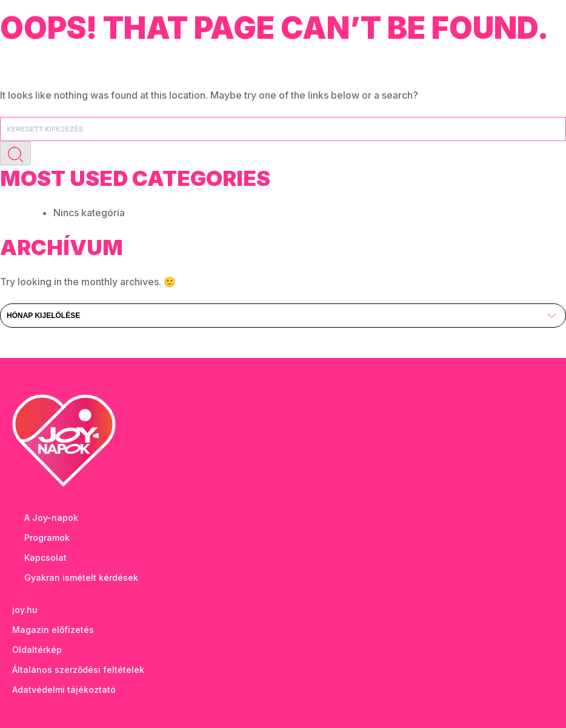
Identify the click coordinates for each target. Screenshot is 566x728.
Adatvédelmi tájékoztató (64, 690)
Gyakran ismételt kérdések (81, 577)
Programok (47, 538)
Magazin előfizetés (53, 630)
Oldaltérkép (37, 650)
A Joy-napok (51, 518)
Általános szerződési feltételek (78, 670)
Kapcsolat (45, 558)
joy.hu (25, 610)
